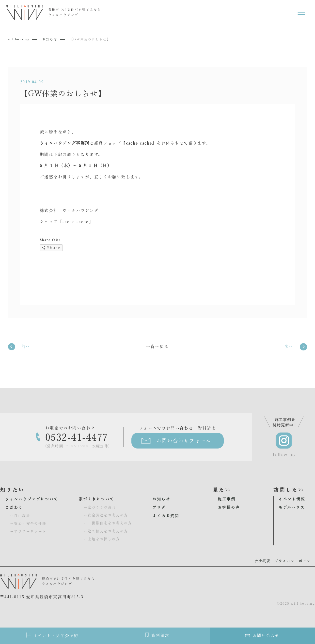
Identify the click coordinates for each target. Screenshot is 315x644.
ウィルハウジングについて (32, 499)
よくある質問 (166, 516)
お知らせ (50, 39)
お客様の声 (229, 507)
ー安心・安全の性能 (28, 524)
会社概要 (263, 561)
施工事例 (227, 499)
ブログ (159, 507)
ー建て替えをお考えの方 (106, 531)
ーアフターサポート (28, 531)
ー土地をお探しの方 (102, 539)
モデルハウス (292, 507)
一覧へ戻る (157, 346)
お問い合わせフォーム (184, 441)
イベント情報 (292, 499)
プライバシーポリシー (295, 561)
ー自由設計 (20, 516)
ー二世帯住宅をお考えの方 (108, 523)
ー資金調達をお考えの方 (106, 515)
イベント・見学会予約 (52, 635)
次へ (289, 346)
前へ (26, 346)
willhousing (19, 39)
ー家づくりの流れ (100, 507)
